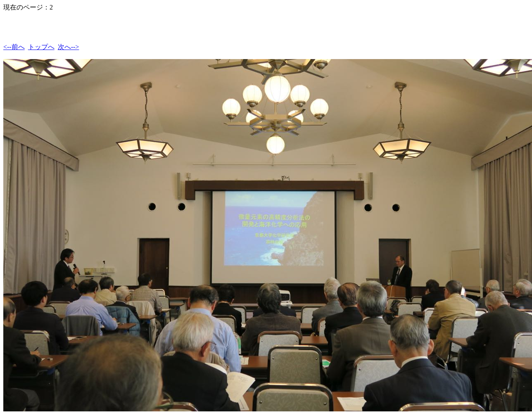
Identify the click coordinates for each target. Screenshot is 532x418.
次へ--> (69, 47)
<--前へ (14, 47)
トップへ (41, 47)
